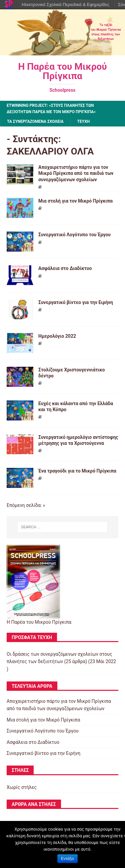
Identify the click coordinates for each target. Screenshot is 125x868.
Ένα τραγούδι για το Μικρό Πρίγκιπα (77, 471)
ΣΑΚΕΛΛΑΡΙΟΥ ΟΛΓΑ (50, 151)
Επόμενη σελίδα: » (26, 505)
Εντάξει (67, 859)
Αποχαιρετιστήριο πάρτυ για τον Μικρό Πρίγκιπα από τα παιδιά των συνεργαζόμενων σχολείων (76, 173)
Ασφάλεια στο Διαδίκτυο (65, 268)
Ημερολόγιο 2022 (57, 336)
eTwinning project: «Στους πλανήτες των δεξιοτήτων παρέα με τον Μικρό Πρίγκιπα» (51, 109)
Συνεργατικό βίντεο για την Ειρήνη (76, 302)
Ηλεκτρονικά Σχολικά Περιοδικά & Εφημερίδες (65, 5)
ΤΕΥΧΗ (84, 121)
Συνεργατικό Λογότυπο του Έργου (74, 235)
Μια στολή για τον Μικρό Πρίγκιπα (75, 201)
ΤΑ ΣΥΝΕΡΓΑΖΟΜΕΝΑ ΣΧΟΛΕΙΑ (35, 121)
